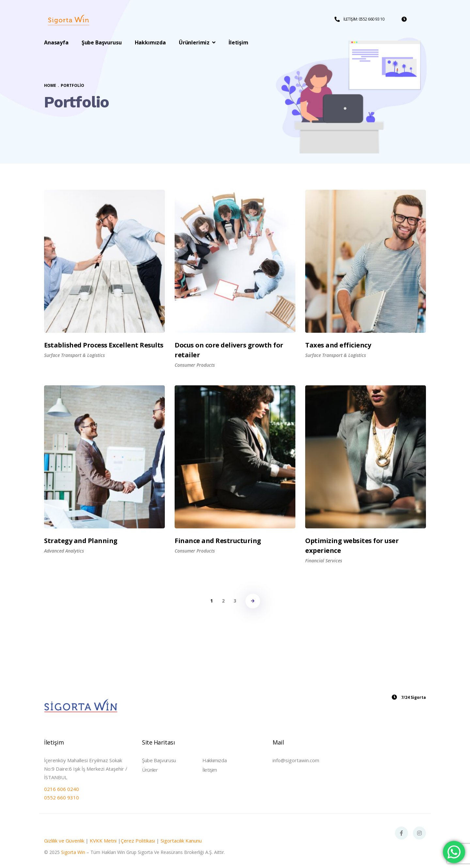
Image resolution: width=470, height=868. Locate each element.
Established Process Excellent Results (104, 345)
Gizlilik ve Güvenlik (64, 841)
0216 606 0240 (62, 789)
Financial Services (324, 561)
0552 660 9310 (62, 797)
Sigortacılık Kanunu (181, 841)
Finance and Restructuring (218, 541)
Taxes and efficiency (338, 345)
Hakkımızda (214, 760)
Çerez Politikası (138, 841)
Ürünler (150, 770)
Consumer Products (195, 365)
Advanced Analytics (64, 551)
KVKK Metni (103, 841)
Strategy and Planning (81, 541)
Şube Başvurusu (159, 760)
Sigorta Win (73, 852)
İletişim (210, 770)
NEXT (253, 601)
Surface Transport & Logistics (74, 355)
